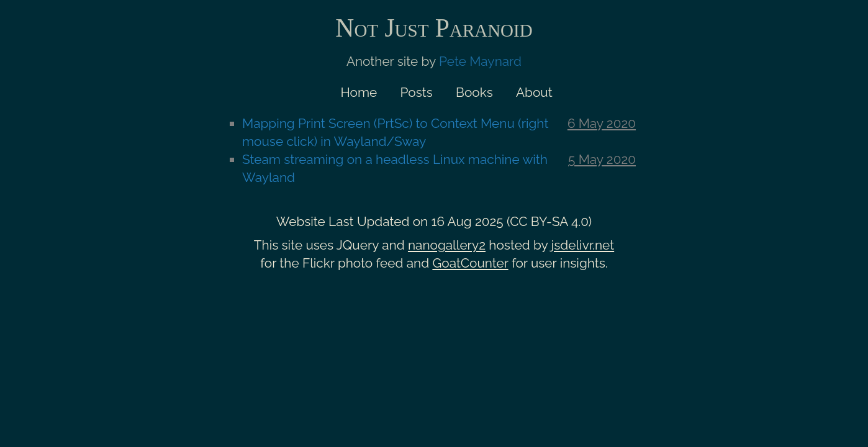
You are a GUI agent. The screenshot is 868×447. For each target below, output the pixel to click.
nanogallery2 (447, 245)
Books (474, 92)
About (534, 92)
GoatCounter (470, 263)
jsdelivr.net (583, 245)
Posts (417, 92)
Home (359, 92)
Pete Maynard (480, 61)
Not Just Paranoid (434, 28)
